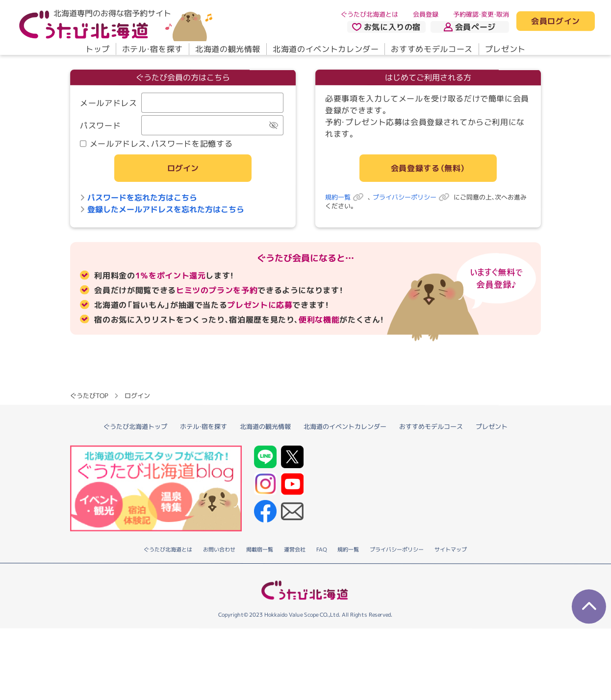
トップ (98, 49)
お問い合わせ (219, 621)
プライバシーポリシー (413, 233)
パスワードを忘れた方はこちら (139, 233)
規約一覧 (346, 233)
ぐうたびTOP (89, 467)
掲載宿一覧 (260, 621)
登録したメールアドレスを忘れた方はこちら (162, 245)
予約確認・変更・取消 (481, 14)
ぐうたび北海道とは (369, 14)
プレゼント (505, 49)
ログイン (183, 204)
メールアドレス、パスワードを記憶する (156, 179)
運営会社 (295, 621)
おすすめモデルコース (432, 49)
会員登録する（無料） (428, 204)
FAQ (321, 621)
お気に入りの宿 (386, 27)
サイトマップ (451, 621)
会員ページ (470, 27)
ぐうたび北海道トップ (135, 498)
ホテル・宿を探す (153, 49)
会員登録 (426, 14)
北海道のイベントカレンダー (326, 49)
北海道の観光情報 (228, 49)
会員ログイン (556, 22)
